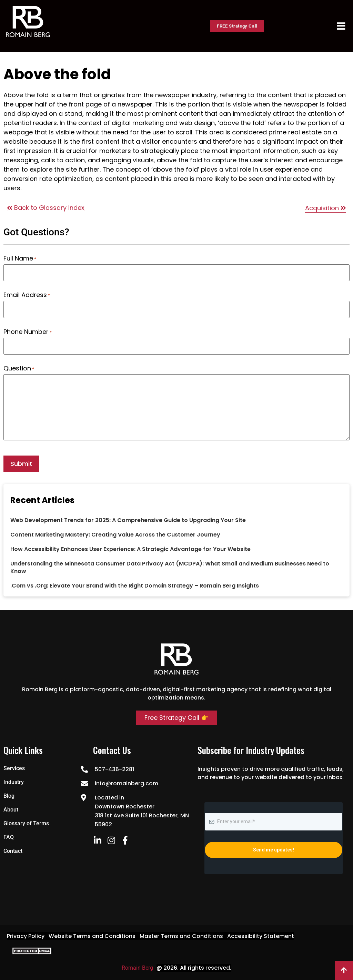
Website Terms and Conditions (92, 935)
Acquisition (326, 208)
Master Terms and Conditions (181, 935)
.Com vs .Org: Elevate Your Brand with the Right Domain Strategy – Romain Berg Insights (135, 585)
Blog (9, 795)
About (11, 809)
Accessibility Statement (261, 935)
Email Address (27, 295)
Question (19, 368)
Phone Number (28, 331)
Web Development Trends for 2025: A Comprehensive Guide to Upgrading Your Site (128, 520)
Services (14, 768)
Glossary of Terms (26, 823)
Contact (13, 850)
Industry (14, 781)
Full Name (20, 258)
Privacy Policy (26, 935)
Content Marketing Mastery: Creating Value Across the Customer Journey (115, 534)
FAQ (9, 836)
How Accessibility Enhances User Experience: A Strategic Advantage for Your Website (130, 549)
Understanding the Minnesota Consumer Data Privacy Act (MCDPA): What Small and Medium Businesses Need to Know (170, 567)
